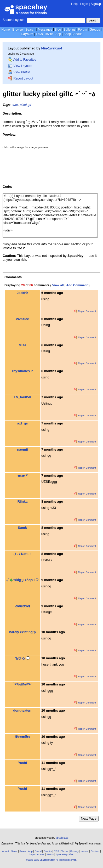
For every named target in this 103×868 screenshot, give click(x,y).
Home (5, 30)
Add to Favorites (22, 60)
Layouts (27, 34)
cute (15, 105)
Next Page (89, 818)
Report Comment (85, 311)
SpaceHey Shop (65, 854)
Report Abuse (36, 854)
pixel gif (25, 105)
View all (58, 285)
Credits (48, 851)
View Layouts (20, 66)
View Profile (19, 72)
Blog (58, 30)
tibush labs (62, 838)
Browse (18, 30)
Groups (95, 30)
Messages (45, 30)
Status (50, 854)
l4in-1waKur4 (52, 48)
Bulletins (69, 30)
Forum (82, 30)
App (58, 34)
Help (74, 4)
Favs (39, 34)
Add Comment (77, 285)
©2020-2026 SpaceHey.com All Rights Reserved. (51, 860)
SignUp (96, 4)
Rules (23, 851)
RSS (56, 851)
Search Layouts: (14, 20)
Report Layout (21, 78)
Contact (95, 851)
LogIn (84, 4)
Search (93, 20)
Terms (65, 851)
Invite (49, 34)
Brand (38, 851)
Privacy (75, 851)
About (78, 34)
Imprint (85, 851)
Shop (67, 34)
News (14, 851)
